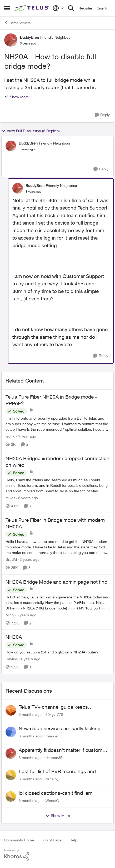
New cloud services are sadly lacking (60, 728)
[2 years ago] (27, 498)
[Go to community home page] (32, 8)
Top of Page (52, 840)
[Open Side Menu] (7, 8)
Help (73, 840)
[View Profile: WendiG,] (11, 796)
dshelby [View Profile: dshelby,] (52, 779)
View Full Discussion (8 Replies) (31, 131)
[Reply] (102, 115)
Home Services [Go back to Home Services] (17, 23)
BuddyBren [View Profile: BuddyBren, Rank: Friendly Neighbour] (29, 37)
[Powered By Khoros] (57, 855)
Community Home (19, 840)
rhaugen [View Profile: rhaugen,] (52, 736)
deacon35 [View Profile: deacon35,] (54, 757)
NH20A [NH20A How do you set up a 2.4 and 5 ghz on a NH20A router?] (14, 637)
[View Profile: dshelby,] (11, 775)
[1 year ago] (26, 436)
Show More (17, 97)
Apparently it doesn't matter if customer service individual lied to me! (63, 750)
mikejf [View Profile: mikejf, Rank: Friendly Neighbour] (10, 498)
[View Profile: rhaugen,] (11, 732)
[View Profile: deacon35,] (11, 753)
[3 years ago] (26, 615)
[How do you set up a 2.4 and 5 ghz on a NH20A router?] (57, 652)
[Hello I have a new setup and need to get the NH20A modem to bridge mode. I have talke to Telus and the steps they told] (57, 547)
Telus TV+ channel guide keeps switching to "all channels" (53, 707)
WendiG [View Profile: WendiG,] (52, 800)
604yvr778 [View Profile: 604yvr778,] (54, 714)
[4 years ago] (29, 659)
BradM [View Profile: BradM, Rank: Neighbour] (11, 560)
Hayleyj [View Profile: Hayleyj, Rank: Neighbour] (12, 659)
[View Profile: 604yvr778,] (11, 710)
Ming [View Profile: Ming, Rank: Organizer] (10, 615)
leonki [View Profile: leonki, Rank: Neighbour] (10, 436)
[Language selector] (58, 8)
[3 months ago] (30, 714)
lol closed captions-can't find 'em (56, 793)
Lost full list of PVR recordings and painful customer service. (57, 772)
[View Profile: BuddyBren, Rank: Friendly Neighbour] (11, 40)
